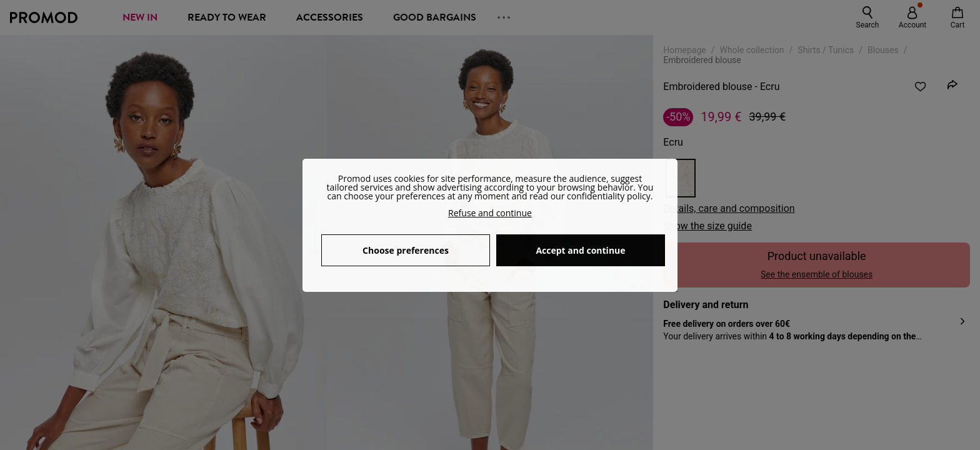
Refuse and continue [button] (490, 213)
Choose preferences (406, 250)
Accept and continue (580, 250)
